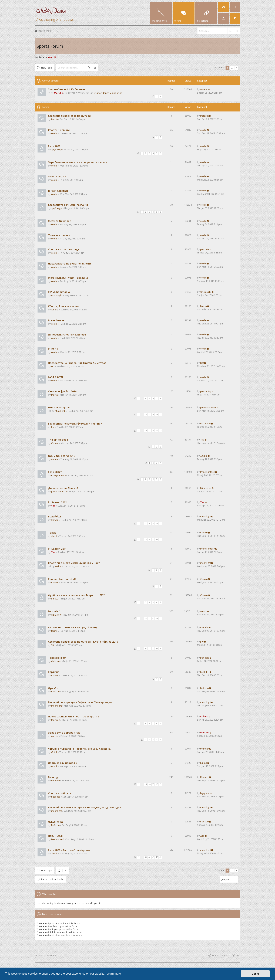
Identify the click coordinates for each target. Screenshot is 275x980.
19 (153, 540)
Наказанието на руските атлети (70, 264)
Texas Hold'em (57, 658)
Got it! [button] (255, 974)
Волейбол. (55, 516)
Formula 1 (54, 611)
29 (160, 649)
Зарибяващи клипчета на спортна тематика (78, 162)
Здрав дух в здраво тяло (64, 733)
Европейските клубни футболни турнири (75, 424)
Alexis (203, 611)
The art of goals (58, 440)
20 (157, 540)
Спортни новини (59, 130)
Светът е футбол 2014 (62, 391)
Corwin (55, 443)
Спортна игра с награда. (64, 249)
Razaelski (205, 423)
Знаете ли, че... (58, 176)
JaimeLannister (208, 407)
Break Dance (56, 320)
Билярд (53, 777)
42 (157, 857)
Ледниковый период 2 (63, 763)
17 (160, 415)
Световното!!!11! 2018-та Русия (68, 205)
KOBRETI (205, 672)
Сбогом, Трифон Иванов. (64, 306)
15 (153, 415)
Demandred (58, 839)
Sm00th (55, 599)
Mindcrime (206, 488)
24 (157, 618)
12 (146, 431)
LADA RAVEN (56, 377)
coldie (54, 133)
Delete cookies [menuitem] (220, 955)
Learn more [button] (114, 974)
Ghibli (54, 752)
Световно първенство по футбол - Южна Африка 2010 (83, 642)
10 (157, 524)
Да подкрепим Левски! (63, 488)
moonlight (206, 516)
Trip (202, 440)
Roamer (204, 777)
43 (160, 857)
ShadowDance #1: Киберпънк (67, 89)
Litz (53, 366)
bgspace (56, 797)
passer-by (206, 391)
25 (160, 618)
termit (54, 631)
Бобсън (55, 691)
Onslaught (57, 295)
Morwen (56, 720)
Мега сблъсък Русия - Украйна (68, 278)
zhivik (54, 536)
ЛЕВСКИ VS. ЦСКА (59, 407)
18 (149, 540)
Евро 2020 (54, 146)
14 (149, 415)
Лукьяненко (56, 822)
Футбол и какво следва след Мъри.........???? (76, 595)
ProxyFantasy (58, 475)
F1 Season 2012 (57, 502)
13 (146, 415)
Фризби (53, 688)
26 (149, 649)
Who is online (50, 894)
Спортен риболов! (60, 793)
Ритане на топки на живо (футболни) (72, 627)
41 (153, 857)
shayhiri (56, 781)
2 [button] (232, 68)
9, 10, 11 (53, 349)
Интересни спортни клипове (67, 335)
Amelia (204, 89)
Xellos (58, 566)
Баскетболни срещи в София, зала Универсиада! (80, 702)
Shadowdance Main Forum (108, 93)
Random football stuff (62, 579)
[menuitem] (223, 7)
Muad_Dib (60, 411)
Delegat (204, 116)
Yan (53, 506)
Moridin (53, 57)
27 (153, 649)
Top (238, 955)
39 (146, 857)
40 (149, 857)
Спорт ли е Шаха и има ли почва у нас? (74, 563)
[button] (236, 68)
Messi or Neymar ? (60, 221)
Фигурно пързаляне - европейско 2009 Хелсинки (80, 749)
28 (157, 649)
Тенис (52, 533)
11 (160, 524)
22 (149, 618)
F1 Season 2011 (57, 549)
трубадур (57, 150)
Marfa (54, 119)
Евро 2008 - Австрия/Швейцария (69, 850)
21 (160, 540)
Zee (202, 836)
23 (153, 618)
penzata (205, 249)
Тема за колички (59, 235)
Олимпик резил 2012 (62, 456)
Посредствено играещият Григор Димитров (77, 363)
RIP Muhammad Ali (60, 292)
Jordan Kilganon (58, 191)
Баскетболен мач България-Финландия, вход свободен (85, 807)
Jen (53, 427)
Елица (204, 763)
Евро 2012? (55, 472)
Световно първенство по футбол (69, 116)
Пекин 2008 (55, 836)
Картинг (53, 672)
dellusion (56, 615)
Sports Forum (50, 46)
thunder (205, 627)
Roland (204, 716)
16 (157, 415)
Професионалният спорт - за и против (73, 716)
